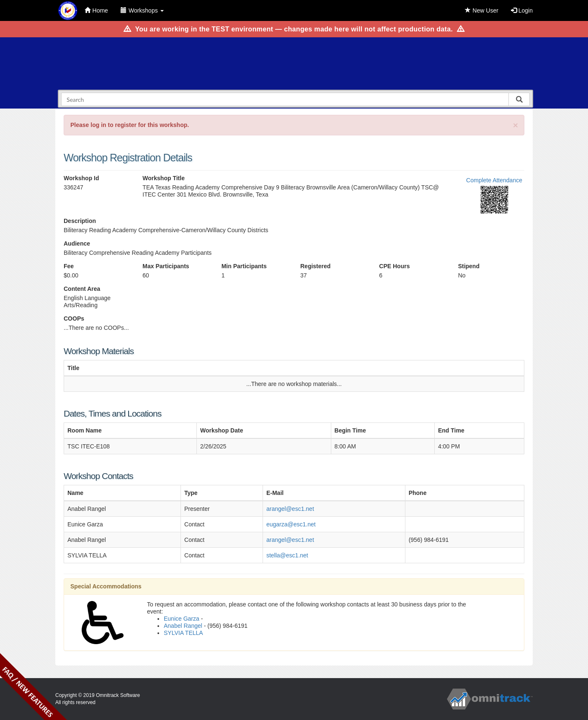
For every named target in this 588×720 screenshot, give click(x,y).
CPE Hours (394, 266)
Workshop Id (81, 178)
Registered (315, 266)
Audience (77, 243)
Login (522, 10)
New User (481, 10)
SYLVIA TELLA (183, 633)
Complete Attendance (494, 180)
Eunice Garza (182, 619)
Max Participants (166, 266)
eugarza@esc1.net (291, 524)
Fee (69, 266)
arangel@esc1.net (290, 509)
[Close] (516, 125)
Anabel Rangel (183, 626)
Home (96, 10)
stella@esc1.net (287, 555)
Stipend (469, 266)
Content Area (82, 289)
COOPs (74, 319)
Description (80, 221)
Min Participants (244, 266)
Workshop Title (164, 178)
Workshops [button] (142, 10)
